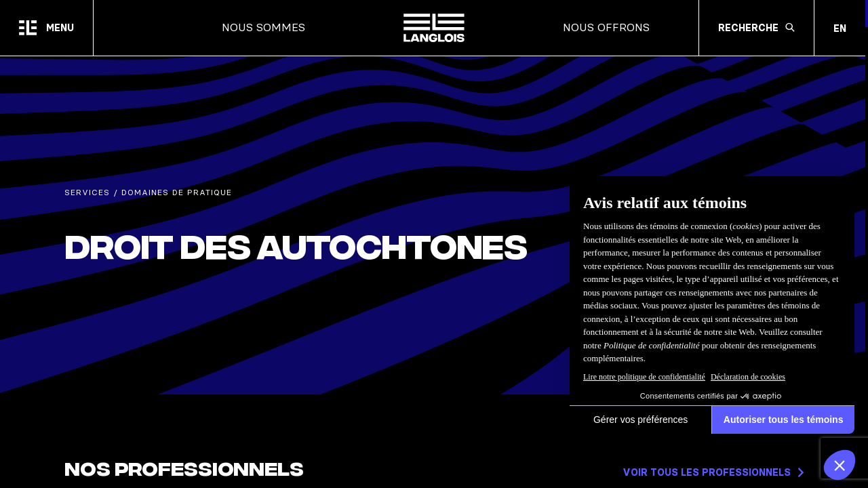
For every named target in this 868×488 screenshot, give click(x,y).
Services (87, 192)
